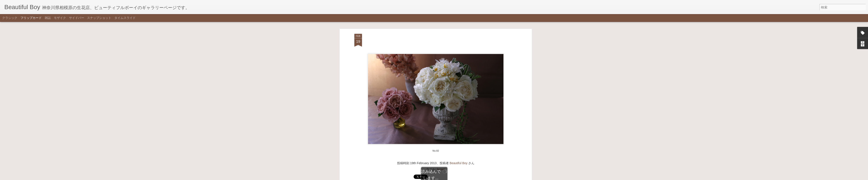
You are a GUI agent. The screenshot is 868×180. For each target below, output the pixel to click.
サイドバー (77, 18)
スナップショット (99, 18)
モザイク (60, 18)
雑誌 (48, 18)
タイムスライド (125, 18)
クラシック (10, 18)
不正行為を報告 (455, 177)
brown (441, 24)
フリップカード (31, 18)
